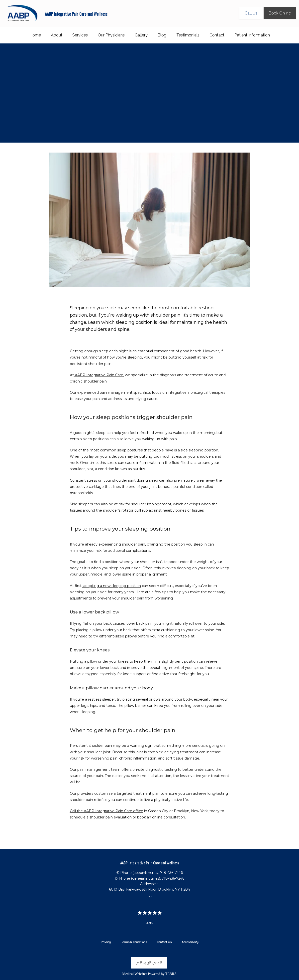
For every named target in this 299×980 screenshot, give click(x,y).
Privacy (106, 942)
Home (35, 35)
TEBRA (171, 974)
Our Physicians (111, 35)
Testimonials (188, 35)
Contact (217, 35)
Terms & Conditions (134, 942)
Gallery (141, 35)
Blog (162, 35)
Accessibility (190, 942)
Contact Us (164, 942)
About (57, 35)
